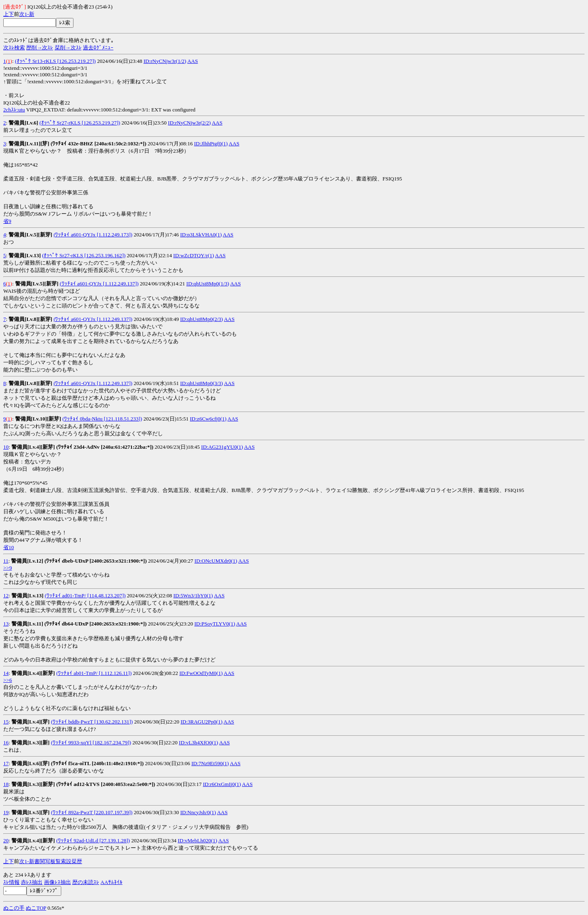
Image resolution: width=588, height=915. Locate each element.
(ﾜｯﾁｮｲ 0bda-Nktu (82, 419)
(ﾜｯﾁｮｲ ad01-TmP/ (66, 596)
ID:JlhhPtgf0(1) (211, 144)
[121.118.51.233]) (122, 419)
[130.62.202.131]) (113, 722)
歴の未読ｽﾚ (86, 882)
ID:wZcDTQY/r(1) (194, 255)
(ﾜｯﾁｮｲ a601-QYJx (75, 235)
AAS (193, 61)
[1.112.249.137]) (120, 284)
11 (6, 561)
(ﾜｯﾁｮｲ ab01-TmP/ (77, 673)
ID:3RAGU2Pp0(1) (202, 722)
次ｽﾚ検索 (14, 48)
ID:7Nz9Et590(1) (210, 763)
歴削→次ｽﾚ (40, 48)
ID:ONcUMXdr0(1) (216, 561)
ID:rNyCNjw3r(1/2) (165, 61)
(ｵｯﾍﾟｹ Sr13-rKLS (36, 61)
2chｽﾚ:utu (14, 110)
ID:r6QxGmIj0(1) (222, 784)
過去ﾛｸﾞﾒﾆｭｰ (98, 48)
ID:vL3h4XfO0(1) (198, 742)
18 (6, 784)
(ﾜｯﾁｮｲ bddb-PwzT (72, 722)
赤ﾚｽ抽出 (32, 882)
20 (6, 840)
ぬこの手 (14, 908)
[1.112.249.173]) (114, 235)
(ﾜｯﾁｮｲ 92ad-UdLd (77, 840)
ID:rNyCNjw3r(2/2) (189, 123)
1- (27, 14)
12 (6, 596)
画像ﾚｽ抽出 (58, 882)
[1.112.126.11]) (115, 673)
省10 (9, 547)
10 (6, 447)
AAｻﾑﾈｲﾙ (111, 882)
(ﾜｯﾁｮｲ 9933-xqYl (71, 742)
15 (6, 722)
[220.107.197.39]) (113, 812)
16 (6, 742)
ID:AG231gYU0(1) (222, 447)
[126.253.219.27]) (76, 61)
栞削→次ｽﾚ (68, 48)
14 (6, 673)
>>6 (8, 680)
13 (6, 624)
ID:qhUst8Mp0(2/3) (202, 319)
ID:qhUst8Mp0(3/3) (202, 383)
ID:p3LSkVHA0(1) (201, 235)
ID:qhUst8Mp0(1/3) (208, 284)
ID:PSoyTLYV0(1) (215, 624)
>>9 (8, 568)
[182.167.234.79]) (111, 742)
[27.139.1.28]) (114, 840)
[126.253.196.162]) (104, 255)
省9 (7, 221)
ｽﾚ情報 (11, 882)
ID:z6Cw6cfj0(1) (208, 419)
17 (6, 763)
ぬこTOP (36, 908)
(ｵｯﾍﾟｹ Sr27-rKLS (60, 123)
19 (6, 812)
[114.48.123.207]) (106, 596)
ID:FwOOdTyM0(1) (201, 673)
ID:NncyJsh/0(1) (198, 812)
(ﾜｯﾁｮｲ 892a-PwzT (72, 812)
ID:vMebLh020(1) (197, 840)
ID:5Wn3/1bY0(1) (193, 596)
